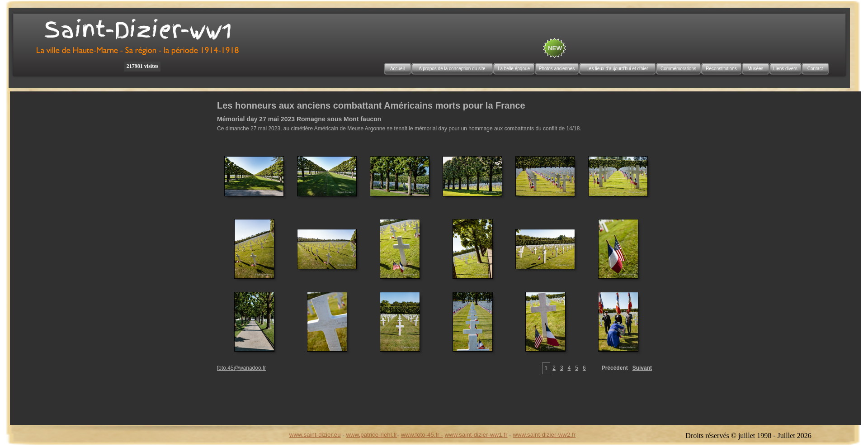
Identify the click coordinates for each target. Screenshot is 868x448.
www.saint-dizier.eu (315, 435)
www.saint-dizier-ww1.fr (476, 435)
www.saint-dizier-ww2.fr (544, 435)
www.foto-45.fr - (422, 435)
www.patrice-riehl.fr (371, 435)
